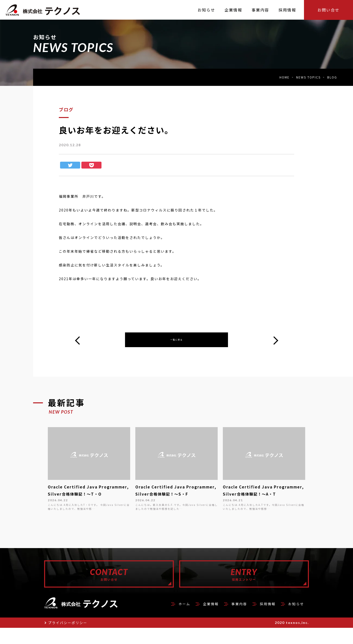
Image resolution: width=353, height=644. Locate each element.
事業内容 (234, 620)
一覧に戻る (176, 341)
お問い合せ (328, 10)
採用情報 (265, 620)
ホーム (176, 620)
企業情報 (204, 620)
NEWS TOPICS (308, 77)
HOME (284, 77)
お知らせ (295, 620)
